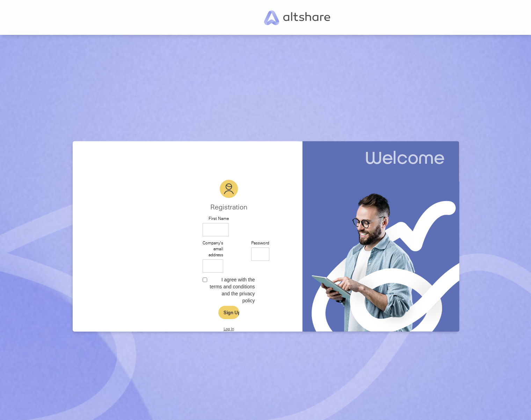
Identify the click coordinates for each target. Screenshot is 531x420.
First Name (219, 218)
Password (260, 243)
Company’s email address (213, 249)
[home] (297, 17)
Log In (229, 329)
